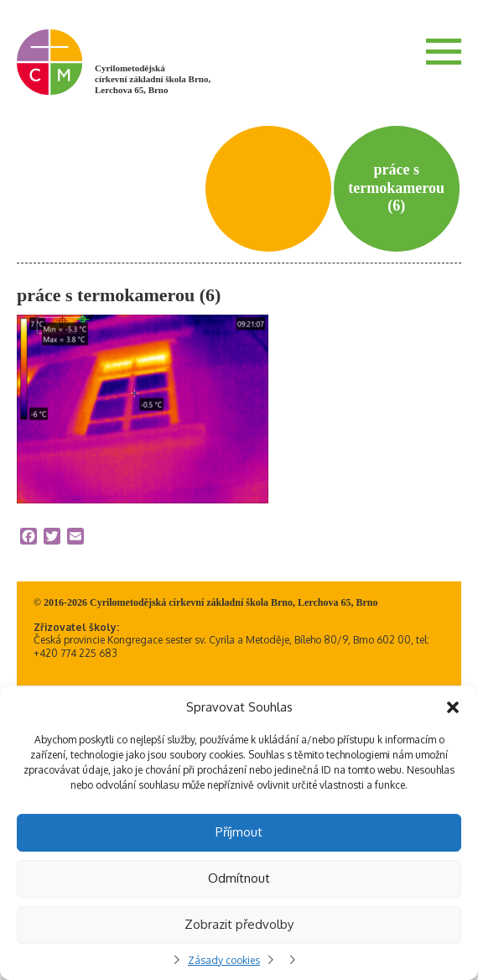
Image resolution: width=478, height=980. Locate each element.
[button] (453, 707)
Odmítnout (239, 878)
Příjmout (239, 832)
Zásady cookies (224, 960)
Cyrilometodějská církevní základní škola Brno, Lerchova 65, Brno (153, 79)
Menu (444, 51)
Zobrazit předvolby (239, 924)
